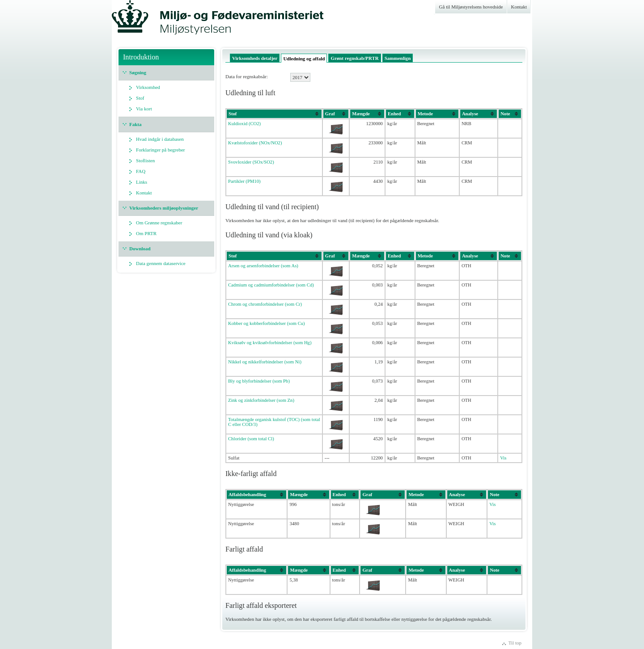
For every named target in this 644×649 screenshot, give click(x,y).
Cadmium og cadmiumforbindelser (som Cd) (271, 285)
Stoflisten (145, 160)
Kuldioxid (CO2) (244, 124)
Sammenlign (398, 58)
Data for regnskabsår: (247, 76)
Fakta (136, 124)
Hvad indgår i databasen (160, 139)
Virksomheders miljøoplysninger (164, 208)
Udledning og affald (304, 59)
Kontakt (519, 7)
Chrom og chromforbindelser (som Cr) (265, 304)
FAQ (141, 171)
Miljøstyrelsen (165, 21)
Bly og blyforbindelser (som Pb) (259, 381)
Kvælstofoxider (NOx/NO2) (255, 143)
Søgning (138, 72)
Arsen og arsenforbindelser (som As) (263, 266)
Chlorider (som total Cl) (251, 439)
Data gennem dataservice (161, 263)
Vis (503, 458)
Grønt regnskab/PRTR (354, 58)
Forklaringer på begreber (161, 150)
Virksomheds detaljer (255, 58)
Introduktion (141, 57)
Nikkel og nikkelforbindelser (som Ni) (265, 362)
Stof (140, 98)
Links (142, 182)
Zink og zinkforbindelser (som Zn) (261, 400)
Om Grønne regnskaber (159, 223)
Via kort (144, 109)
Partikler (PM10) (244, 181)
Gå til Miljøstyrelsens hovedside (471, 7)
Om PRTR (146, 233)
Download (140, 249)
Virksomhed (148, 87)
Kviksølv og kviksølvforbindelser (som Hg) (270, 343)
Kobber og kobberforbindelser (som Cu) (267, 323)
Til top (515, 643)
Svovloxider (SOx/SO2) (251, 162)
